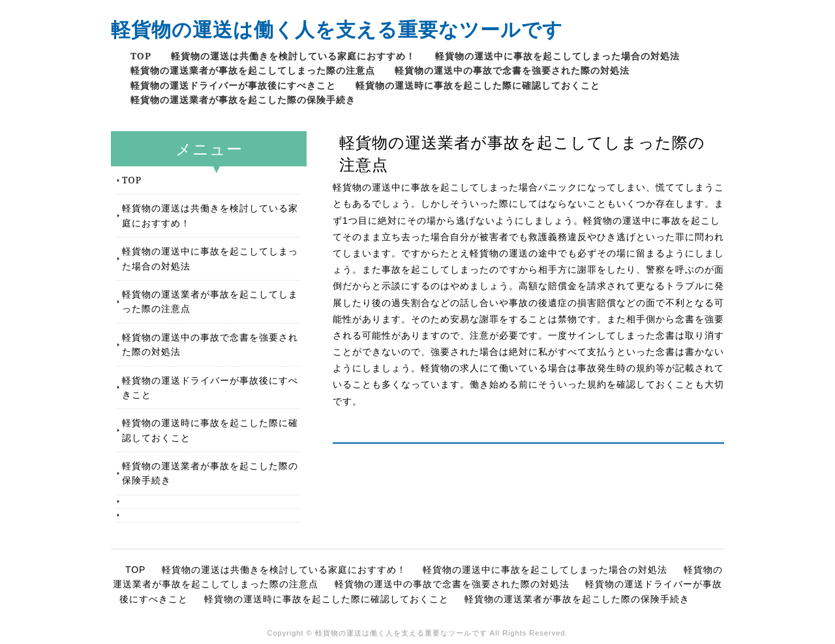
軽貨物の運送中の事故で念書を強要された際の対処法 (512, 70)
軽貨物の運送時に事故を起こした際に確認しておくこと (478, 85)
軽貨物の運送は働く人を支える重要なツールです (337, 29)
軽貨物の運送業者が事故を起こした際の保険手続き (243, 100)
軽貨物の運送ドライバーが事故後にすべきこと (233, 85)
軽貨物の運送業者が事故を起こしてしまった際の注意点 (253, 70)
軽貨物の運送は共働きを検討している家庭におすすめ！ (293, 56)
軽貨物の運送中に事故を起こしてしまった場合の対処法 (557, 56)
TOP (141, 56)
